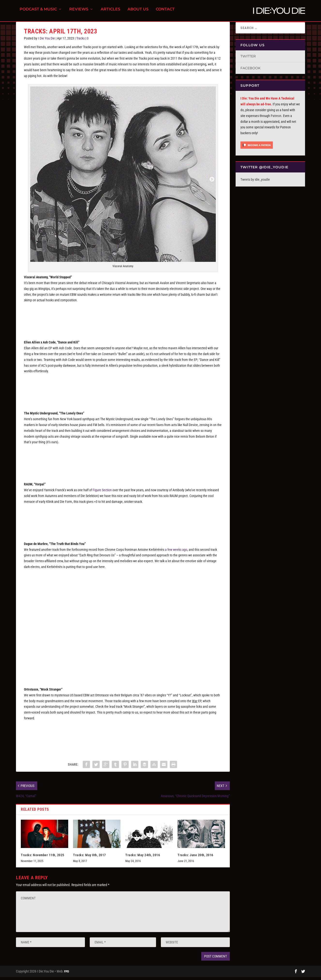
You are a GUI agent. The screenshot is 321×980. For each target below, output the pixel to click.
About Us (138, 12)
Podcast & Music (38, 12)
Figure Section (102, 493)
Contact (165, 12)
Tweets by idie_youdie (255, 182)
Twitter (248, 59)
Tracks (80, 41)
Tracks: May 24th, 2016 (143, 858)
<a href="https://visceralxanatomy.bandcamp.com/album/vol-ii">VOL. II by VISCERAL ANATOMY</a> (123, 321)
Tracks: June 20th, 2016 (195, 858)
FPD (67, 974)
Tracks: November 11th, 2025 (43, 858)
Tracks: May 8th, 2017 (90, 858)
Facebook (250, 71)
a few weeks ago (176, 552)
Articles (110, 12)
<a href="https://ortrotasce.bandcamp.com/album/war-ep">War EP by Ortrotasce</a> (123, 739)
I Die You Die (46, 41)
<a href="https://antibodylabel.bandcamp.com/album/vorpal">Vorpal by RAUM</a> (123, 522)
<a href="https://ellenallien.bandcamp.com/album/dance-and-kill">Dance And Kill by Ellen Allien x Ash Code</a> (123, 392)
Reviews (79, 12)
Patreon (276, 119)
